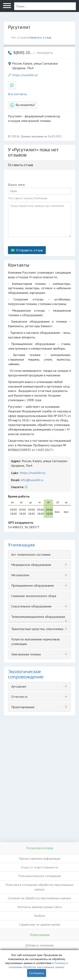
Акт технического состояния (31, 554)
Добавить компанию (39, 945)
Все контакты (17, 94)
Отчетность (19, 697)
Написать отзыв (40, 37)
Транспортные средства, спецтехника (37, 629)
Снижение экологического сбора (34, 596)
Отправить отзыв (29, 250)
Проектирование (23, 707)
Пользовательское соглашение (40, 876)
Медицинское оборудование (31, 565)
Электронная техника (26, 654)
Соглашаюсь (37, 973)
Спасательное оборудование (31, 606)
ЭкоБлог (39, 916)
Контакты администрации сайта (40, 907)
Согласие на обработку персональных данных (39, 898)
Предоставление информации (40, 858)
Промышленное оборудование (33, 585)
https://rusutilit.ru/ (25, 75)
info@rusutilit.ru (32, 480)
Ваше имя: (17, 185)
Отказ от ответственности (39, 867)
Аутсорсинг (19, 686)
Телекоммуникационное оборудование (38, 617)
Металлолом (20, 575)
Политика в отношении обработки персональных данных (39, 887)
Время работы (19, 496)
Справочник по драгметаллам (40, 924)
